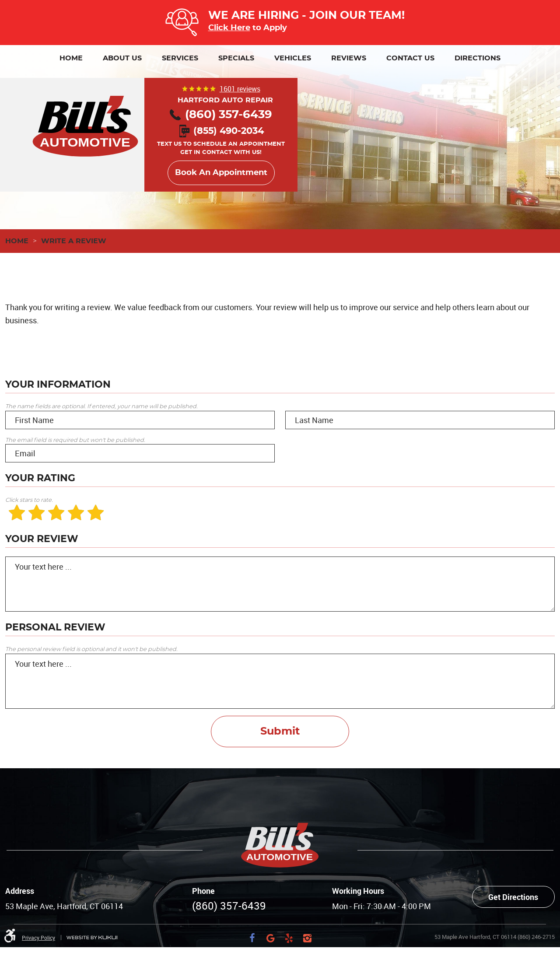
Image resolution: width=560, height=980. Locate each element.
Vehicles (293, 58)
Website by (92, 938)
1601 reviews (240, 89)
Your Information (58, 385)
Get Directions (513, 897)
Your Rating (40, 478)
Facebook (252, 938)
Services (180, 58)
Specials (236, 58)
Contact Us (410, 58)
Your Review (42, 539)
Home (71, 58)
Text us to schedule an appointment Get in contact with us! (221, 142)
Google (271, 938)
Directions (478, 58)
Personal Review (55, 627)
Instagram (308, 938)
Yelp (289, 938)
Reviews (349, 58)
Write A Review (74, 241)
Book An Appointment (221, 173)
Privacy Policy (38, 938)
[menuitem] (71, 58)
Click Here (229, 28)
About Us (122, 58)
